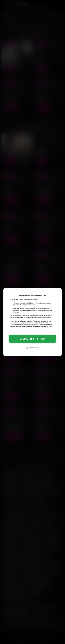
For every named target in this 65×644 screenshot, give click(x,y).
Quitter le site (32, 348)
